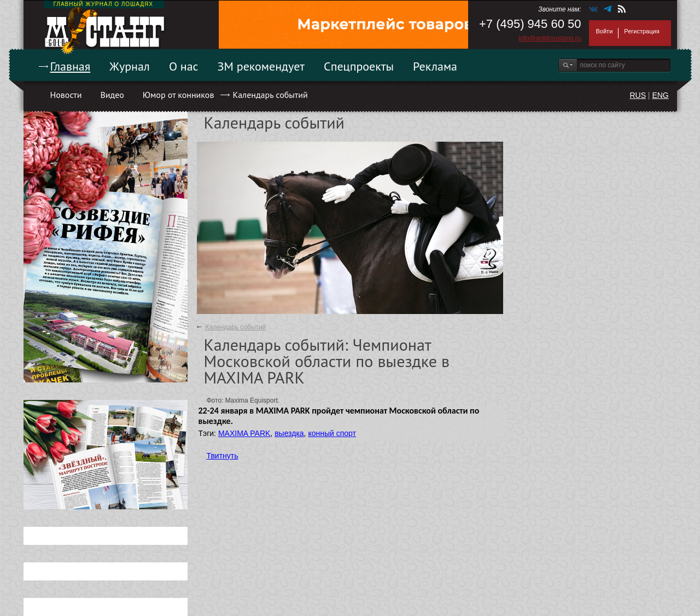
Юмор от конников (179, 95)
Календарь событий (270, 95)
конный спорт (332, 433)
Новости (66, 95)
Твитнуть (223, 456)
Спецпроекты (359, 66)
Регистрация (641, 31)
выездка (289, 433)
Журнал (130, 66)
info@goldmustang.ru (550, 38)
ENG (660, 95)
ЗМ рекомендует (261, 66)
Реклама (435, 66)
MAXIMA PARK (244, 433)
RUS (638, 95)
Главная (71, 66)
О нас (184, 66)
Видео (112, 95)
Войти (605, 31)
